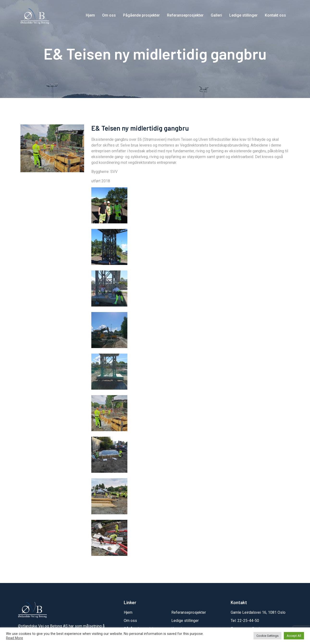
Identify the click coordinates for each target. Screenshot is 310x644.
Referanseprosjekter (185, 15)
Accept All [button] (294, 636)
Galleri (216, 15)
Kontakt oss (275, 15)
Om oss (109, 15)
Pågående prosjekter (141, 15)
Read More (15, 638)
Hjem (90, 15)
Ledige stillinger (243, 15)
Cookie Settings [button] (267, 636)
